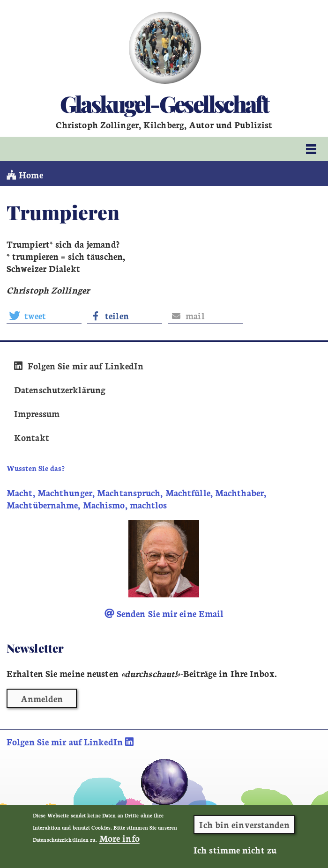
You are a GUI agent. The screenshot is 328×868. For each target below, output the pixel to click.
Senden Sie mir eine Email (164, 613)
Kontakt (32, 437)
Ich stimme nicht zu (235, 851)
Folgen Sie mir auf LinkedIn (79, 366)
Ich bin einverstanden (244, 826)
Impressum (37, 413)
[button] (44, 316)
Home (25, 175)
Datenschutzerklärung (60, 390)
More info (119, 839)
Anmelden (42, 699)
